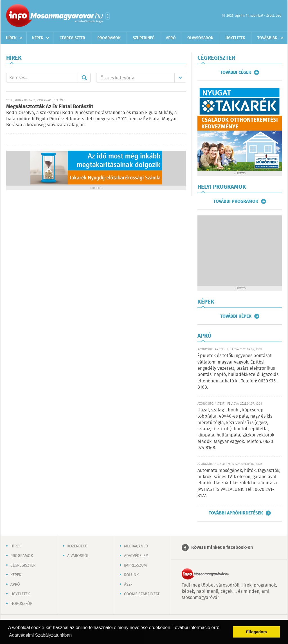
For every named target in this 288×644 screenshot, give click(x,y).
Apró (171, 38)
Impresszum (135, 565)
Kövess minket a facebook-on (222, 548)
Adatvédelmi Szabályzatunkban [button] (40, 635)
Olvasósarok (200, 38)
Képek (38, 38)
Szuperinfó (144, 38)
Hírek (11, 38)
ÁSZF (128, 585)
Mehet (84, 78)
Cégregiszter (72, 38)
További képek (236, 316)
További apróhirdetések (236, 513)
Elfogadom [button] (256, 632)
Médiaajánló (136, 546)
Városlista (108, 16)
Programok (109, 38)
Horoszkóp (21, 604)
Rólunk (131, 575)
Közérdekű (77, 546)
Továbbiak (267, 38)
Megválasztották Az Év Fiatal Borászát (50, 107)
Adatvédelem (136, 556)
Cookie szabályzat (142, 594)
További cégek (236, 72)
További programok (236, 201)
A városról (78, 556)
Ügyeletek (235, 38)
